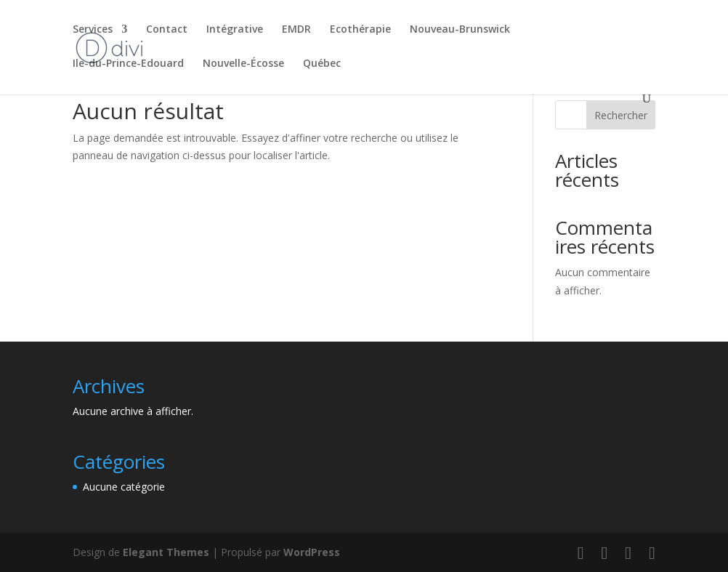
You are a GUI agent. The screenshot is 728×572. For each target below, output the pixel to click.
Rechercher (621, 115)
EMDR (296, 30)
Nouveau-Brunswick (460, 30)
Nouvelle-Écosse (243, 64)
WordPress (312, 552)
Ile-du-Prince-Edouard (128, 64)
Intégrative (235, 30)
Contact (167, 30)
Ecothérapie (360, 30)
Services (93, 30)
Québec (322, 64)
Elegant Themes (166, 552)
